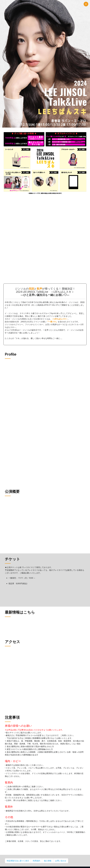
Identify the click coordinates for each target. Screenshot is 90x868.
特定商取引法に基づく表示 (18, 861)
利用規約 (36, 861)
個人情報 (48, 861)
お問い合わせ (61, 861)
